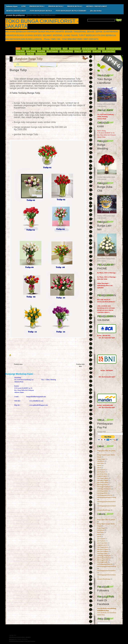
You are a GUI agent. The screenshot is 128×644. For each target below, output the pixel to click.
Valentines (101, 49)
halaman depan (12, 6)
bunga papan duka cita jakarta (106, 451)
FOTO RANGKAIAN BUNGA (41, 11)
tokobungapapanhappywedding (107, 497)
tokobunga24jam (102, 485)
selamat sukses (36, 49)
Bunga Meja (41, 51)
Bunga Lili (78, 51)
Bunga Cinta (97, 51)
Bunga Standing (56, 49)
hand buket (101, 463)
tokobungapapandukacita (105, 495)
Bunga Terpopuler (52, 51)
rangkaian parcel (102, 476)
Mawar (65, 49)
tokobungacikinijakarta (104, 489)
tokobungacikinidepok (104, 487)
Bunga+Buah (20, 51)
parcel (99, 468)
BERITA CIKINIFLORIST (16, 11)
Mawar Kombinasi (75, 49)
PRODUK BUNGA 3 (75, 6)
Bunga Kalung (21, 54)
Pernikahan (26, 49)
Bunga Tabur (87, 51)
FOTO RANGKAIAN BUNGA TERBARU (71, 11)
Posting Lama (18, 364)
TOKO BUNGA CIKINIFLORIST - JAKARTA (42, 24)
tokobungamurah (102, 493)
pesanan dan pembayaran (16, 15)
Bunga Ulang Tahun (108, 51)
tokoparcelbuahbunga (104, 510)
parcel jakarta (101, 472)
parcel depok (101, 470)
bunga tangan (101, 459)
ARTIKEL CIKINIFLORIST (96, 6)
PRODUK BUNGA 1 (37, 6)
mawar (99, 465)
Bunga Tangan (31, 51)
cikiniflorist (101, 461)
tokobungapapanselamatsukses (106, 502)
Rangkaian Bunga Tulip (29, 59)
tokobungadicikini (103, 491)
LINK (23, 6)
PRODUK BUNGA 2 (56, 6)
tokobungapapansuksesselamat (106, 506)
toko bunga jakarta (103, 478)
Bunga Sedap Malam (66, 51)
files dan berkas (96, 11)
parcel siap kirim (102, 474)
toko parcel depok (103, 480)
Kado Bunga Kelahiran (89, 49)
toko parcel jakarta (103, 482)
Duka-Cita (46, 49)
